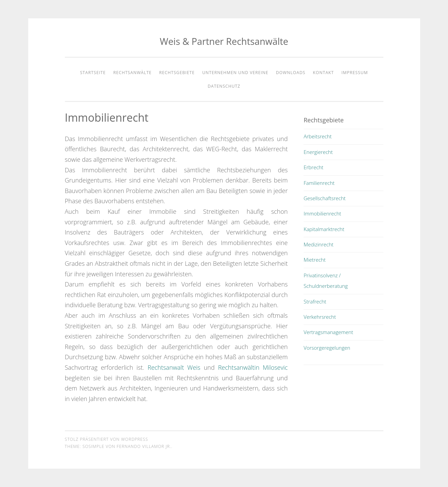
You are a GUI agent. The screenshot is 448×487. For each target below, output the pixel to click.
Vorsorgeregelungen (327, 348)
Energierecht (318, 152)
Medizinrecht (318, 244)
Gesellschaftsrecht (325, 198)
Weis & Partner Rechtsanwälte (224, 41)
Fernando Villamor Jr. (144, 446)
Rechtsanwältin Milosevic (253, 367)
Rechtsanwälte (132, 73)
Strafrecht (315, 301)
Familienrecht (319, 183)
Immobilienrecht (322, 213)
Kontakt (324, 73)
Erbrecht (313, 167)
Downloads (291, 73)
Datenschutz (224, 86)
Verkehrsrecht (320, 317)
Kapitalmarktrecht (324, 229)
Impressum (355, 73)
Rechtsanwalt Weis (174, 367)
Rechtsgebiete (177, 73)
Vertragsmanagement (328, 332)
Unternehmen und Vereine (235, 73)
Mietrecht (315, 260)
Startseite (93, 73)
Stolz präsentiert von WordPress (107, 439)
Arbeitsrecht (318, 136)
